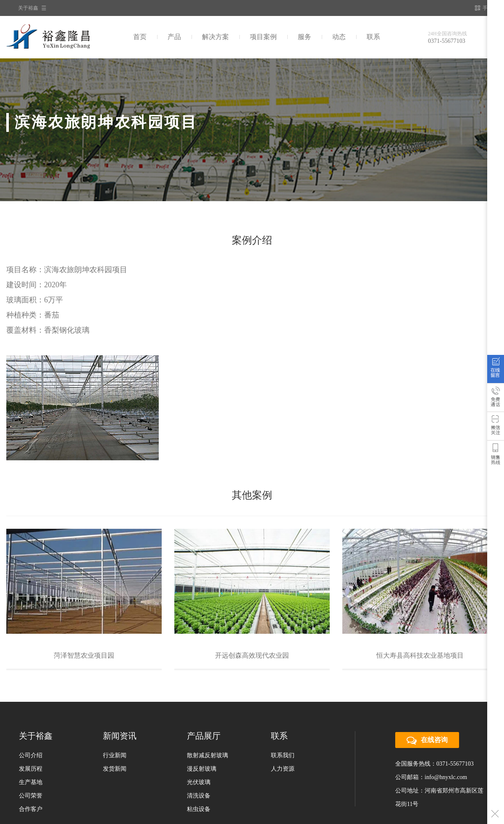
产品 (174, 37)
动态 (339, 37)
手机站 (486, 8)
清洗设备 (199, 796)
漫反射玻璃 (202, 769)
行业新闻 (115, 755)
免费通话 (496, 399)
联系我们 (283, 755)
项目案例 (263, 37)
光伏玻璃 (199, 782)
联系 (373, 37)
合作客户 (31, 809)
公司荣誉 (31, 796)
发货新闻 (115, 769)
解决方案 (215, 37)
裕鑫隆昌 (64, 37)
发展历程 (31, 769)
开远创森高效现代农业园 (252, 655)
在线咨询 (496, 371)
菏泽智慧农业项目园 (84, 655)
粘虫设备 (199, 809)
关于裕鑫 (28, 8)
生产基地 (31, 782)
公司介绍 (31, 755)
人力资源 (283, 769)
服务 (304, 37)
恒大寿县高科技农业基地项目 (420, 655)
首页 (140, 37)
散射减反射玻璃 (207, 755)
